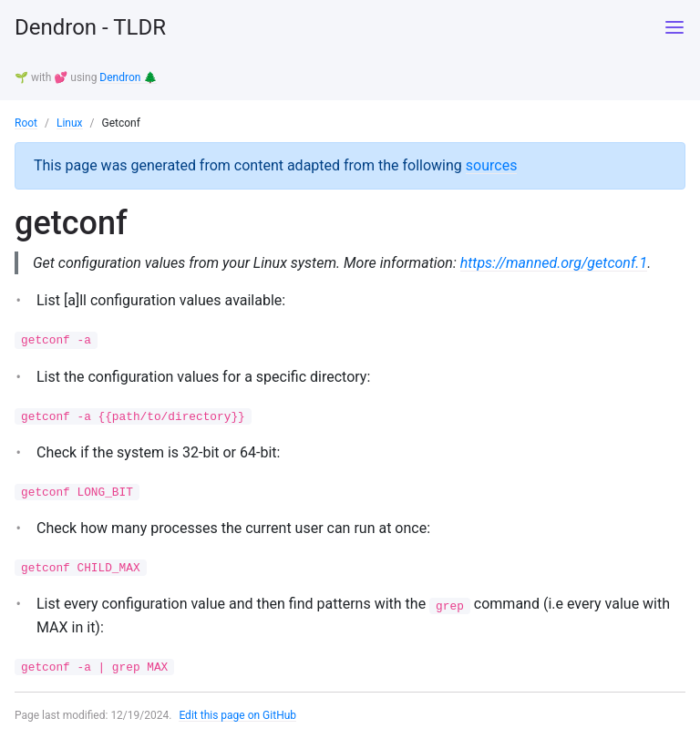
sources (492, 165)
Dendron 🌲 (128, 77)
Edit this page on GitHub (237, 715)
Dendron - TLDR (90, 27)
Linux (70, 123)
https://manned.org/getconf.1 (554, 263)
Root (26, 123)
